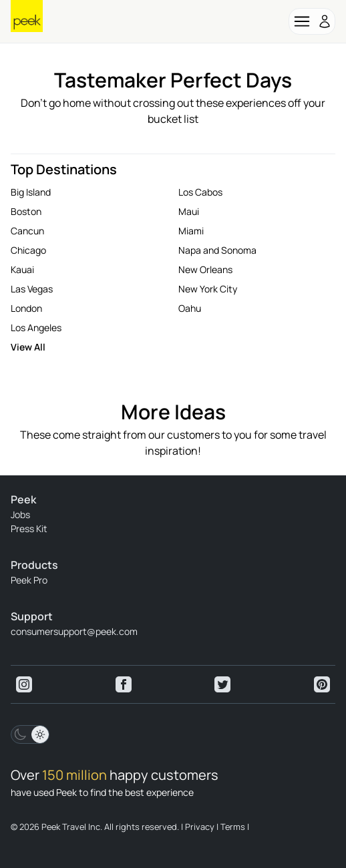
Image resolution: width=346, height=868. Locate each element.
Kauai (22, 269)
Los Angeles (36, 328)
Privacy (200, 827)
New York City (208, 289)
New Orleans (205, 269)
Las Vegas (32, 289)
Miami (191, 231)
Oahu (190, 308)
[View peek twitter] (222, 684)
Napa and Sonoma (217, 250)
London (26, 308)
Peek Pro (29, 580)
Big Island (31, 192)
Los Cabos (200, 192)
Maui (189, 211)
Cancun (27, 231)
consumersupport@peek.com (74, 631)
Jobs (20, 514)
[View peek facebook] (124, 684)
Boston (26, 211)
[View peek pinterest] (322, 684)
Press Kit (29, 528)
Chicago (28, 250)
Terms (233, 827)
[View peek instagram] (24, 684)
